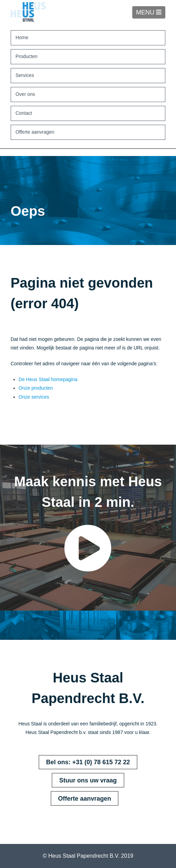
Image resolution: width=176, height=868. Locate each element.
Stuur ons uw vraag (88, 780)
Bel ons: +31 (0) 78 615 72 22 (88, 762)
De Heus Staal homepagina (48, 379)
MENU (151, 12)
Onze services (34, 397)
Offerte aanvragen (84, 799)
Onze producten (36, 388)
